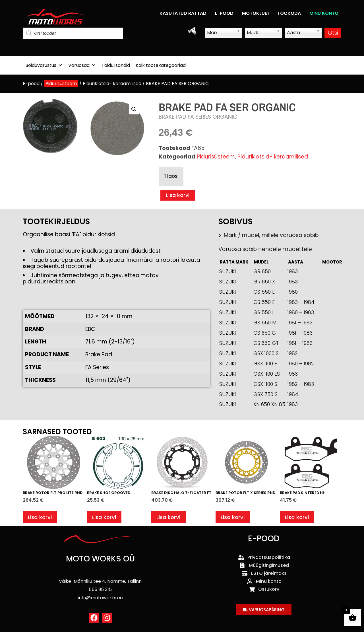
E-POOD (224, 13)
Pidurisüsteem (61, 84)
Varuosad (82, 65)
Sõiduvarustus (44, 65)
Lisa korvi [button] (40, 518)
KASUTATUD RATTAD (183, 13)
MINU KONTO (324, 13)
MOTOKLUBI (255, 13)
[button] (134, 109)
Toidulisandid (116, 65)
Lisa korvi (178, 195)
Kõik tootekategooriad (161, 65)
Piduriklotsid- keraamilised (112, 84)
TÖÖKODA (289, 13)
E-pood (31, 84)
